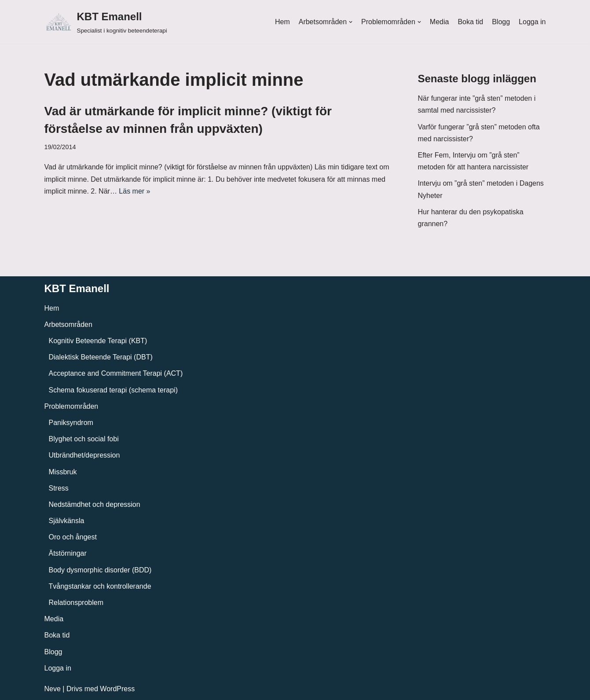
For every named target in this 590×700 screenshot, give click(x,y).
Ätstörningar (68, 553)
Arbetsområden (68, 324)
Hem (282, 22)
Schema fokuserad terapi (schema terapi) (113, 390)
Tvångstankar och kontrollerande (100, 586)
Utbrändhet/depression (84, 455)
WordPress (117, 689)
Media (440, 22)
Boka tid (470, 22)
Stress (59, 488)
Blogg (501, 22)
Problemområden (71, 406)
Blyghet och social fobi (84, 439)
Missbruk (63, 472)
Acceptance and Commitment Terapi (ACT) (116, 373)
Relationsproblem (76, 603)
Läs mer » (134, 191)
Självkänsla (67, 521)
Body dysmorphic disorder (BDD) (100, 570)
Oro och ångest (73, 537)
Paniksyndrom (71, 423)
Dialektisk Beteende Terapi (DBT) (101, 357)
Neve (53, 689)
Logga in (532, 22)
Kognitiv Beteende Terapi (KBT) (98, 341)
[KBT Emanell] (106, 22)
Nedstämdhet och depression (95, 504)
